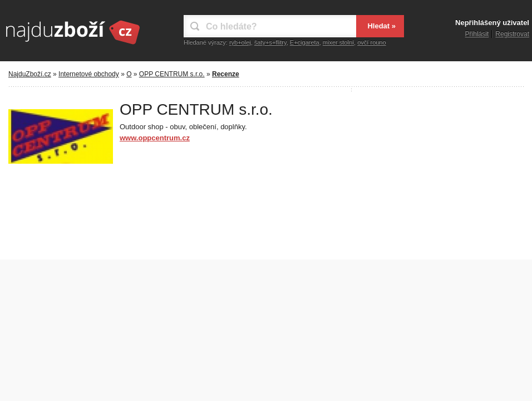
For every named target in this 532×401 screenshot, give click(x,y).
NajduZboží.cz (30, 74)
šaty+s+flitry (270, 42)
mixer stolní (338, 42)
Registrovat (512, 34)
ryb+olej (240, 42)
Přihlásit (477, 34)
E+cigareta (305, 42)
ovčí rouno (371, 42)
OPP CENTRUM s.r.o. (172, 74)
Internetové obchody (89, 74)
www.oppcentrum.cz (155, 138)
